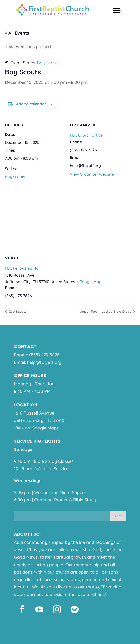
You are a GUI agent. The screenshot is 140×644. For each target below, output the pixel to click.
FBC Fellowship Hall (23, 268)
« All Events (17, 33)
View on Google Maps (36, 428)
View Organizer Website (92, 174)
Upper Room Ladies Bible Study (106, 312)
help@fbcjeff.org (44, 362)
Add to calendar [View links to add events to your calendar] (31, 104)
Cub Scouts (17, 312)
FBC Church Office (86, 135)
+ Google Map (89, 282)
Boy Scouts (15, 177)
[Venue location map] (70, 219)
